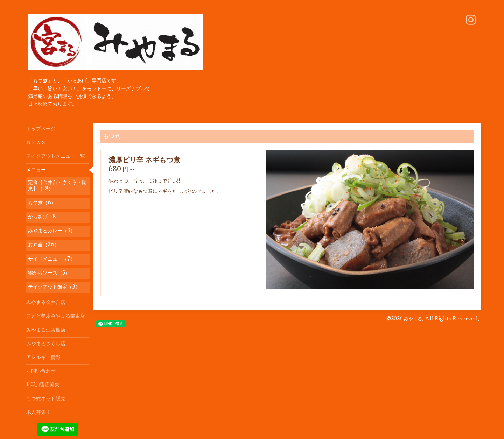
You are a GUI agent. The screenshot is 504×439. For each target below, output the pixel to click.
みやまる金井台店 (46, 303)
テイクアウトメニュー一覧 (56, 157)
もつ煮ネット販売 (46, 399)
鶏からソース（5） (49, 274)
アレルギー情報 (43, 358)
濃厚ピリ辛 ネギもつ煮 (144, 161)
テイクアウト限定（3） (54, 288)
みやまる (413, 319)
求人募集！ (38, 413)
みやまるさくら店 (46, 344)
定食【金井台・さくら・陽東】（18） (57, 186)
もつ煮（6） (42, 203)
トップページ (41, 129)
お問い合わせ (41, 371)
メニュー (36, 170)
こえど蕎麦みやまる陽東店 (56, 317)
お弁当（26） (44, 245)
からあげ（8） (44, 217)
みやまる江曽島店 (46, 331)
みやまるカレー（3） (52, 231)
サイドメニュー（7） (52, 260)
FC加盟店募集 (43, 385)
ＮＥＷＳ (36, 143)
